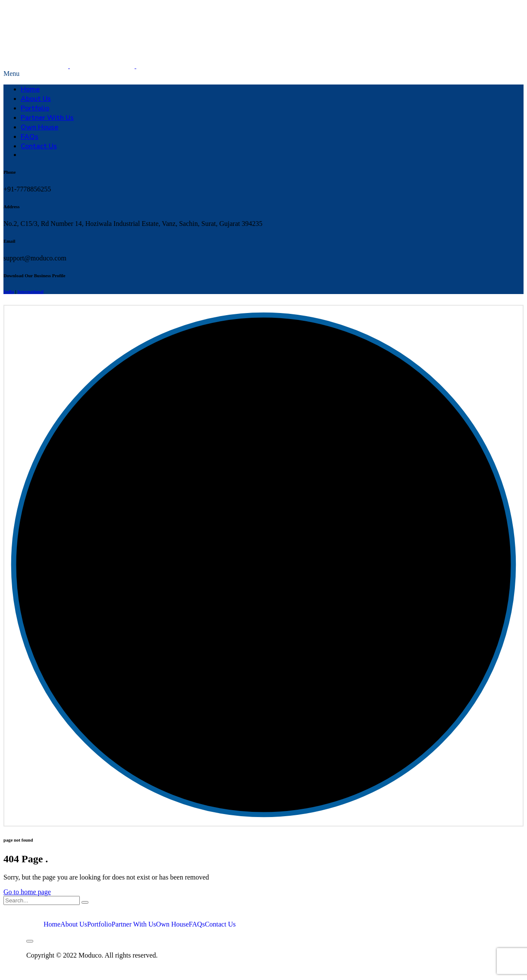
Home (30, 89)
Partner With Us (47, 118)
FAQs (30, 137)
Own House (39, 127)
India (9, 291)
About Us (36, 99)
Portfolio (35, 108)
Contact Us (39, 146)
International (30, 291)
